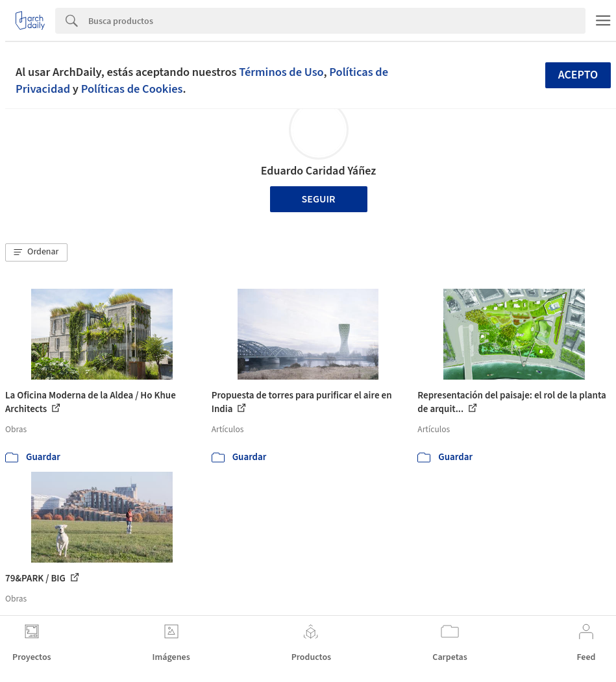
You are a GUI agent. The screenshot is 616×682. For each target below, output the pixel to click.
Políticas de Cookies (132, 89)
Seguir (319, 199)
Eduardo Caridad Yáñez (319, 171)
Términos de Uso (281, 72)
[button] (36, 252)
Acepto (578, 75)
